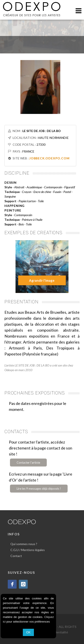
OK (28, 632)
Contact (16, 556)
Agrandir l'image (42, 280)
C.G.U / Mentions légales (28, 550)
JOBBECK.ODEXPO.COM (49, 158)
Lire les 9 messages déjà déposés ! (39, 489)
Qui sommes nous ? (24, 544)
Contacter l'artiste (28, 463)
